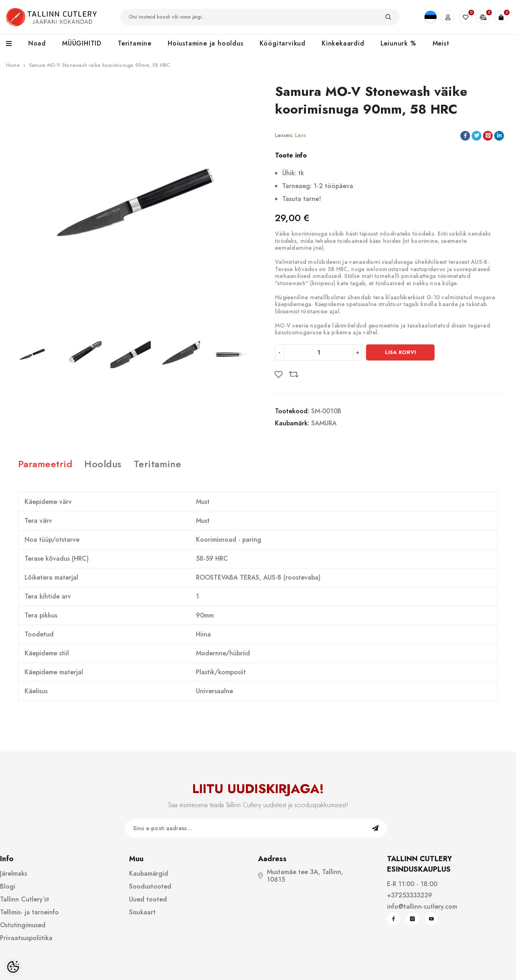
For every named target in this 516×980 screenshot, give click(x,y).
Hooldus (103, 464)
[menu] (13, 44)
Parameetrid (45, 464)
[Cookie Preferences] (13, 967)
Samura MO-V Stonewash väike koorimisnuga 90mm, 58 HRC (100, 65)
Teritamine (158, 464)
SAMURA (324, 423)
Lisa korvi (401, 352)
